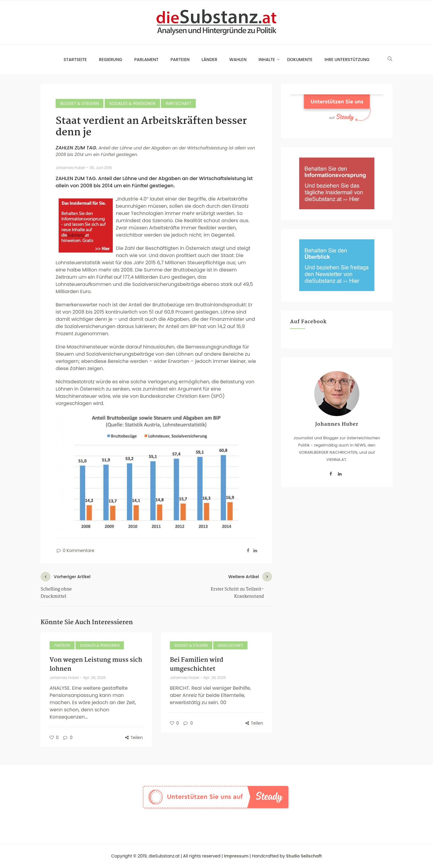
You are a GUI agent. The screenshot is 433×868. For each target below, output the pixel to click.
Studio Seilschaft (304, 856)
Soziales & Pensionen (132, 103)
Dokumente (300, 60)
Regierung (111, 60)
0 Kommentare (75, 551)
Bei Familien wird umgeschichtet (197, 664)
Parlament (146, 60)
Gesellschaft (230, 645)
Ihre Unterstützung (347, 60)
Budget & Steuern (80, 103)
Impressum (236, 856)
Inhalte (267, 60)
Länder (209, 60)
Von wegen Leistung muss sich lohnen (96, 664)
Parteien (180, 60)
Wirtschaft (178, 103)
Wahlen (238, 60)
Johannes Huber (71, 168)
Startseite (75, 60)
